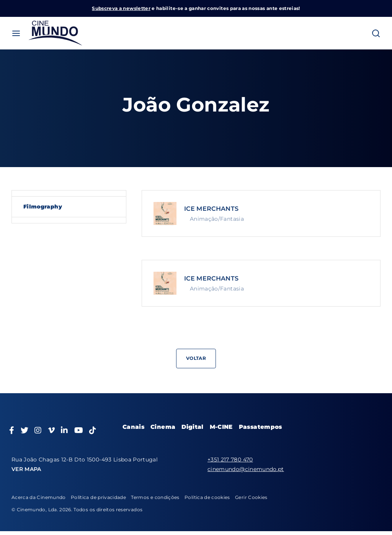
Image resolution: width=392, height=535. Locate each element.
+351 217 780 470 (230, 460)
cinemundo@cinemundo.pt (246, 469)
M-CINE (221, 427)
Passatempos (261, 427)
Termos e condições (155, 497)
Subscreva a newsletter (121, 8)
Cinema (163, 427)
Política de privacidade (98, 497)
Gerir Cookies (251, 497)
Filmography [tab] (43, 207)
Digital (192, 427)
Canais (133, 427)
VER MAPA (26, 469)
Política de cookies (207, 497)
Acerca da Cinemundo (39, 497)
